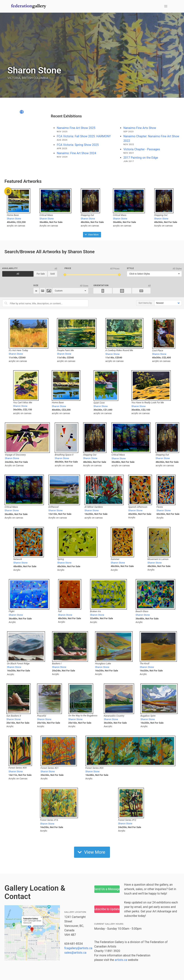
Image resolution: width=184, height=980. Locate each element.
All (18, 274)
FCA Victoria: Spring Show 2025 (78, 145)
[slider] (65, 275)
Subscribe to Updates (107, 909)
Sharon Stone (14, 219)
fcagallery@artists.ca (78, 948)
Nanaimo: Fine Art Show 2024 (76, 153)
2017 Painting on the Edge (141, 158)
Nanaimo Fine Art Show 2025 (76, 128)
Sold (52, 274)
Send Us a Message (107, 889)
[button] (166, 6)
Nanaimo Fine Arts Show (140, 128)
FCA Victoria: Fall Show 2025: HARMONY (84, 136)
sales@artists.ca (75, 953)
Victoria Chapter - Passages (142, 149)
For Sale (41, 274)
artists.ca (121, 960)
